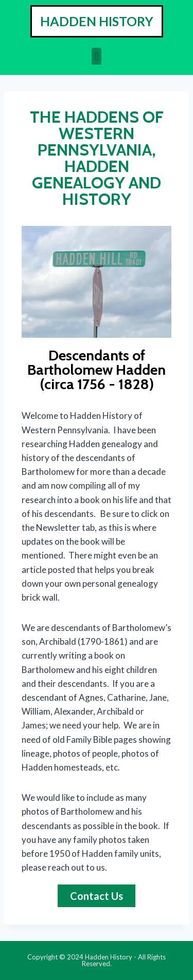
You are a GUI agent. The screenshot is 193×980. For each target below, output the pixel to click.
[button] (97, 56)
